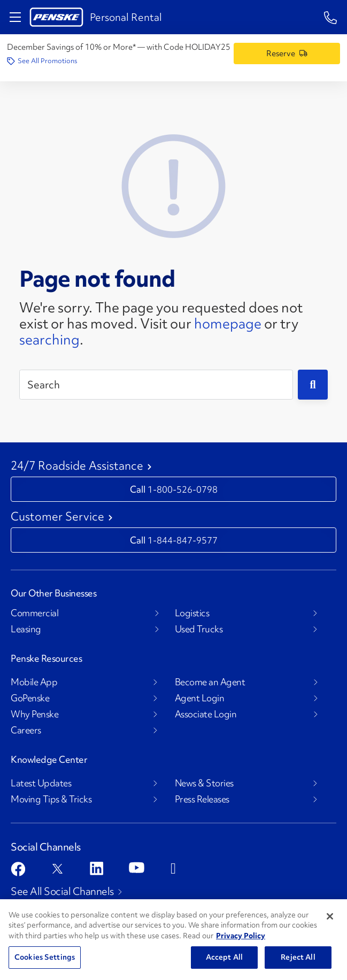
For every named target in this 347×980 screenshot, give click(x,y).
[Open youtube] (137, 867)
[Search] (156, 385)
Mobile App (34, 682)
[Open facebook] (18, 869)
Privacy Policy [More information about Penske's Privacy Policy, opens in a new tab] (241, 936)
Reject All (298, 957)
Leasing (26, 629)
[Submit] (313, 385)
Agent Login (200, 698)
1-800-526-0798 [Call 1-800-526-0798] (183, 489)
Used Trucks (199, 629)
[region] (173, 940)
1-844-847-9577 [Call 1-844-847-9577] (183, 540)
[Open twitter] (57, 868)
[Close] (330, 916)
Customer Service (57, 517)
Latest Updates (41, 783)
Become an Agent (210, 682)
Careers (26, 730)
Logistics (192, 613)
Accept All (224, 957)
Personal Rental (126, 17)
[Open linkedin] (97, 868)
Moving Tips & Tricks (51, 799)
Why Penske (34, 714)
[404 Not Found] (174, 185)
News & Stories (204, 783)
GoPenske (30, 698)
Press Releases (202, 799)
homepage (228, 324)
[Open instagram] (177, 868)
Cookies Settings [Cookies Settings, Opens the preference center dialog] (45, 957)
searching (49, 340)
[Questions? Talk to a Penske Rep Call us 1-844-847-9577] (331, 17)
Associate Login (206, 714)
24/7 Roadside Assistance (77, 466)
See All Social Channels (62, 891)
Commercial (34, 613)
